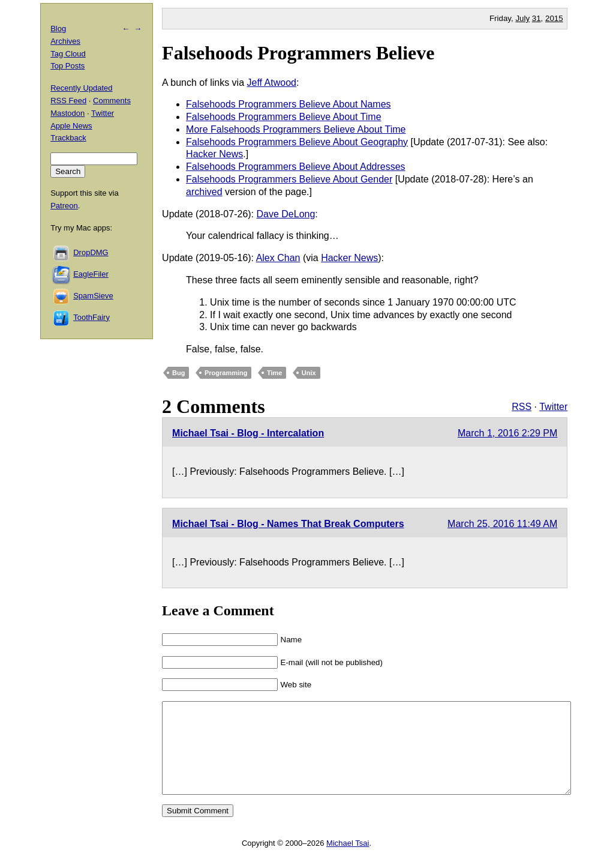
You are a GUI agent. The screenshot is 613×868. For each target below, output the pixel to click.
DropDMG (91, 252)
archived (204, 192)
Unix (309, 373)
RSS (522, 407)
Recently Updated (81, 88)
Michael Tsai (348, 861)
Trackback (68, 138)
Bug (178, 373)
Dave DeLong (286, 214)
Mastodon (67, 113)
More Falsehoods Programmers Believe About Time (296, 129)
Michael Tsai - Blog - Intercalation (248, 433)
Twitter (553, 407)
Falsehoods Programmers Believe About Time (283, 117)
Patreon (64, 206)
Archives (65, 41)
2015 (554, 18)
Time (274, 373)
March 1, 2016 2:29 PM (507, 433)
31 (537, 18)
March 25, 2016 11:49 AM (502, 524)
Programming (226, 373)
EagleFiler (91, 274)
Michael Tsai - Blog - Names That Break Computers (288, 524)
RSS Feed (68, 101)
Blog (58, 29)
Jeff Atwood (272, 83)
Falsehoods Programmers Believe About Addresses (296, 167)
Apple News (71, 126)
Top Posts (67, 66)
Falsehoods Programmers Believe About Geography (297, 142)
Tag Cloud (68, 54)
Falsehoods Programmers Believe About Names (289, 104)
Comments (112, 101)
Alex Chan (278, 258)
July (522, 18)
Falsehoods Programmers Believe (298, 53)
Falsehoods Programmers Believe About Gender (289, 179)
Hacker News (214, 154)
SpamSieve (93, 296)
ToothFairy (91, 317)
